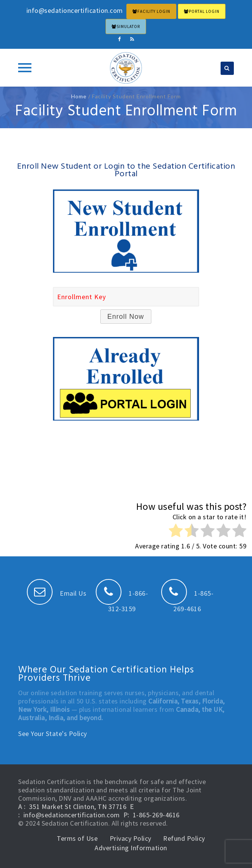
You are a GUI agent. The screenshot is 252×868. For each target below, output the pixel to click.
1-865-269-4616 (156, 815)
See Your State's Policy (53, 734)
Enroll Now (126, 317)
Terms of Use (77, 838)
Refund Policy (184, 838)
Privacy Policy (131, 838)
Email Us (57, 593)
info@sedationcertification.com (72, 815)
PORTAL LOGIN (202, 11)
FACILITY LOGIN (151, 11)
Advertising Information (131, 848)
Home (79, 96)
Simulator (126, 26)
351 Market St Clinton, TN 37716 (78, 807)
